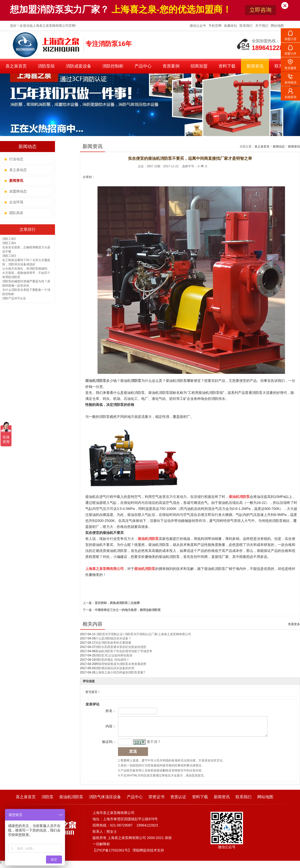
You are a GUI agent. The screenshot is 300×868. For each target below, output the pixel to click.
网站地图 (277, 26)
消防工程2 (9, 239)
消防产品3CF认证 (14, 298)
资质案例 (171, 66)
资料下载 (227, 66)
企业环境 (16, 202)
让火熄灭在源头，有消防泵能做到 (25, 269)
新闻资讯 (255, 66)
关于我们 (262, 26)
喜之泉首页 (16, 66)
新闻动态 (279, 147)
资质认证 (178, 801)
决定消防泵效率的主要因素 (113, 643)
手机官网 (215, 26)
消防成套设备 (78, 66)
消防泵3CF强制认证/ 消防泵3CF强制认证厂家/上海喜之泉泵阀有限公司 (143, 634)
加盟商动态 (18, 191)
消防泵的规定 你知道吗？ (112, 660)
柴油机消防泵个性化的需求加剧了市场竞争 (124, 651)
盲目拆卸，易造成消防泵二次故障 (117, 603)
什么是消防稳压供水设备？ (113, 638)
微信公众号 (198, 26)
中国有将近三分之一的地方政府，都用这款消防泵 (128, 610)
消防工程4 (9, 243)
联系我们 (246, 26)
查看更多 (294, 624)
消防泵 (47, 801)
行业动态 (16, 159)
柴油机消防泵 (71, 801)
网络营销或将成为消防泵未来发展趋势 (121, 664)
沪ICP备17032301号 (112, 854)
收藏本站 (231, 26)
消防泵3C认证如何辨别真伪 (114, 655)
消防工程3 (9, 256)
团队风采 (16, 213)
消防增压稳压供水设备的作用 (115, 668)
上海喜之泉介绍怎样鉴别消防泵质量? (120, 672)
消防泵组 (46, 66)
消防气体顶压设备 (105, 801)
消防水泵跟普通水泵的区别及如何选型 (121, 647)
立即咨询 (260, 10)
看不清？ (153, 745)
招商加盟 (199, 66)
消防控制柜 (113, 66)
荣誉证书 (156, 801)
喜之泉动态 (18, 170)
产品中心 (143, 66)
